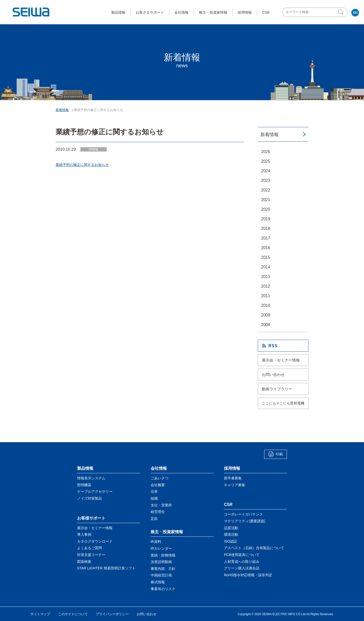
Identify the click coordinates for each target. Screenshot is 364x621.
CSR (266, 12)
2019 (266, 219)
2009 (266, 315)
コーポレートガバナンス (243, 514)
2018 (266, 229)
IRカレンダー (161, 548)
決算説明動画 (161, 562)
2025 (266, 161)
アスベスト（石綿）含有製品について (254, 548)
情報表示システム (91, 478)
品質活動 (231, 528)
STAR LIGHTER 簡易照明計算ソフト (106, 568)
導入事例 (84, 534)
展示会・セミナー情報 (281, 360)
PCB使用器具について (242, 555)
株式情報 (158, 582)
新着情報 (269, 135)
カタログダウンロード (95, 541)
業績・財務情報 (163, 555)
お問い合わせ (273, 374)
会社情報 (181, 12)
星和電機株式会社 (31, 12)
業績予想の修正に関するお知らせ (82, 165)
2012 (266, 286)
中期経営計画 (161, 575)
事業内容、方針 (163, 569)
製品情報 (118, 12)
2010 (266, 305)
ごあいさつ (160, 478)
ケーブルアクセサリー (95, 491)
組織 (154, 498)
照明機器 (84, 485)
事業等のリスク (163, 589)
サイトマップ (40, 614)
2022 (266, 190)
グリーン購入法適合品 (242, 568)
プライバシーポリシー (112, 614)
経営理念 (158, 512)
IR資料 (156, 542)
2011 (266, 296)
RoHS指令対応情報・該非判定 (248, 575)
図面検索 (84, 561)
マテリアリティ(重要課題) (245, 521)
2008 (266, 325)
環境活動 (231, 534)
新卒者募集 (233, 478)
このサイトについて (73, 614)
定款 (154, 519)
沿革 (154, 491)
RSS (283, 346)
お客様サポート (91, 518)
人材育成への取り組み (242, 561)
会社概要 (158, 485)
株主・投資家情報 (213, 12)
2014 (266, 267)
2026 (266, 152)
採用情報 (245, 12)
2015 (266, 257)
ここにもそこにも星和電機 (283, 403)
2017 (266, 238)
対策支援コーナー (91, 555)
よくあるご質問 (89, 548)
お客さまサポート (150, 12)
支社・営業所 (161, 505)
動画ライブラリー (277, 389)
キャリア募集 (235, 485)
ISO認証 (231, 541)
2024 (266, 171)
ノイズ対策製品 (89, 498)
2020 (266, 209)
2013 (266, 277)
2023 (266, 180)
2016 (266, 248)
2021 (266, 200)
